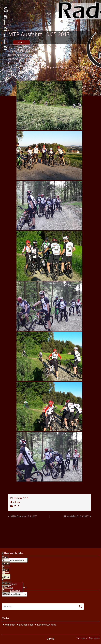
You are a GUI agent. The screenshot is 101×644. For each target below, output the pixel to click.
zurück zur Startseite (15, 587)
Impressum (82, 638)
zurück (21, 42)
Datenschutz (94, 638)
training (6, 593)
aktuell (5, 570)
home (5, 557)
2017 (16, 506)
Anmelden (10, 625)
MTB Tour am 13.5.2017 (24, 516)
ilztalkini (6, 583)
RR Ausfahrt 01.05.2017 (76, 516)
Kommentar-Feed (47, 625)
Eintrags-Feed (26, 625)
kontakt (6, 563)
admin (16, 502)
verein (7, 586)
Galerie (6, 29)
